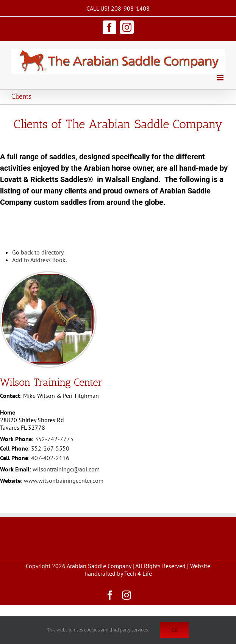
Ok (175, 630)
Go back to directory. (38, 252)
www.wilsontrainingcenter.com (64, 481)
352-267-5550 (50, 448)
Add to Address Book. (39, 260)
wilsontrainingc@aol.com (66, 469)
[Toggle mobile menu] (221, 78)
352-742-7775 (54, 439)
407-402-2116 (50, 458)
